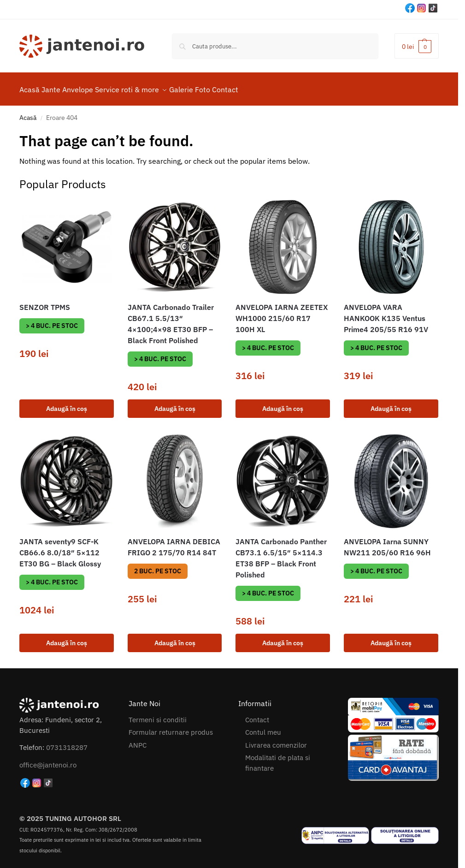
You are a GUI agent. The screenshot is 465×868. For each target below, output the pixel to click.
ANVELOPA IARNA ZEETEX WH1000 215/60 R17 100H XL (282, 313)
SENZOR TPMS (45, 302)
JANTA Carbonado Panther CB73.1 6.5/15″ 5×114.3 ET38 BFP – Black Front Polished (281, 553)
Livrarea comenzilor (276, 740)
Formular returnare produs (171, 727)
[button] (417, 46)
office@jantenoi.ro (48, 759)
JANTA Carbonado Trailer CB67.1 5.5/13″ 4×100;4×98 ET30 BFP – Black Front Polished (171, 318)
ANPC (138, 740)
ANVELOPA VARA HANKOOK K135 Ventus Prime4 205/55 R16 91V (386, 313)
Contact (257, 715)
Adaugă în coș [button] (67, 404)
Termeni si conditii (158, 715)
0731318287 (67, 742)
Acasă (28, 113)
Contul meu (263, 727)
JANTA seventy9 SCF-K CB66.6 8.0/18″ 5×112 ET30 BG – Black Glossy (60, 547)
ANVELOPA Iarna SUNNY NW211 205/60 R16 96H (387, 542)
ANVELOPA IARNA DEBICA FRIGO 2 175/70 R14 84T (174, 542)
